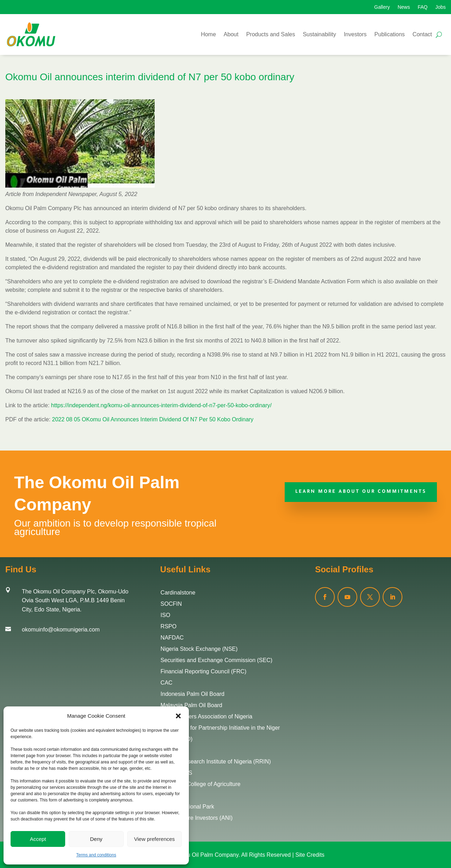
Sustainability (319, 34)
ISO (166, 615)
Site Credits (310, 855)
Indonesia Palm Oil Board (193, 694)
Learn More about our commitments (361, 492)
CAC (167, 683)
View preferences (155, 839)
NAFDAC (172, 638)
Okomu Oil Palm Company (205, 855)
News (404, 7)
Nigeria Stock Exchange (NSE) (199, 649)
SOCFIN (171, 604)
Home (208, 34)
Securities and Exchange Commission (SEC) (217, 660)
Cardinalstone (178, 593)
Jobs (440, 7)
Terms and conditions (96, 855)
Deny (96, 839)
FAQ (422, 7)
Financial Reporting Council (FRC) (204, 671)
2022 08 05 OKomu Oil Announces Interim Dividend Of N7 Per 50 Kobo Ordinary (153, 419)
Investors (355, 34)
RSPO (169, 626)
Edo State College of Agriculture (201, 784)
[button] (178, 716)
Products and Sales (271, 34)
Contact (422, 34)
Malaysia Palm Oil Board (191, 705)
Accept (38, 839)
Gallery (382, 7)
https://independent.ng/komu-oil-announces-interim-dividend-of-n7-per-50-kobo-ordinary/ (161, 405)
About (231, 34)
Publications (390, 34)
